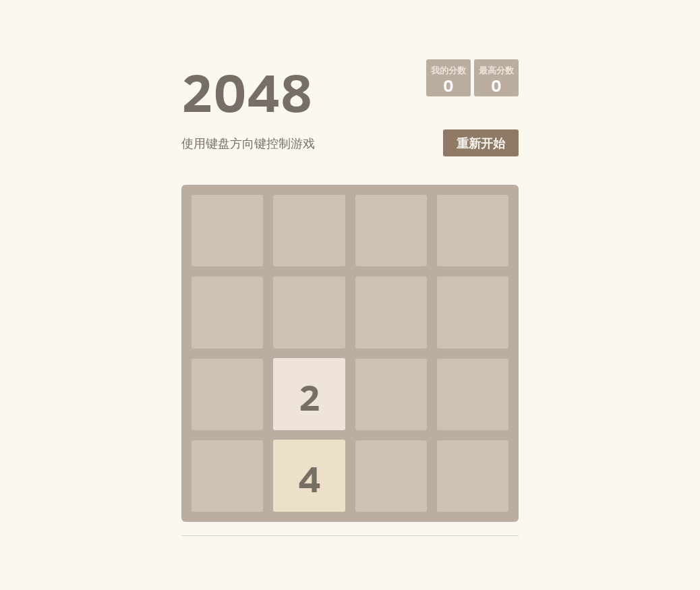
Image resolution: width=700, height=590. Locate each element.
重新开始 (481, 143)
